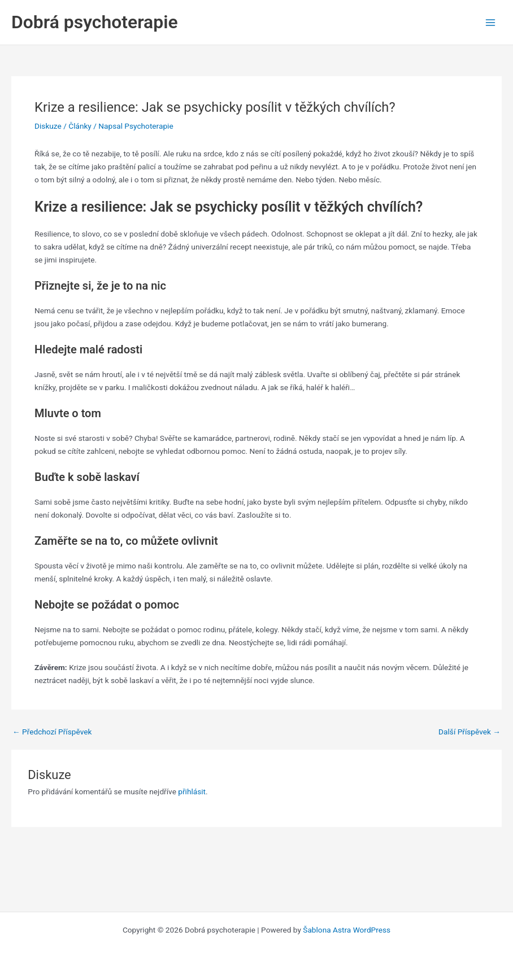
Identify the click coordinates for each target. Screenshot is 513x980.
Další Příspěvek (469, 732)
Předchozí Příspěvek (52, 732)
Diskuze (48, 126)
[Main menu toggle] (491, 22)
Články (80, 126)
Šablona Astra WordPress (347, 930)
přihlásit (192, 791)
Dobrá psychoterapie (95, 22)
